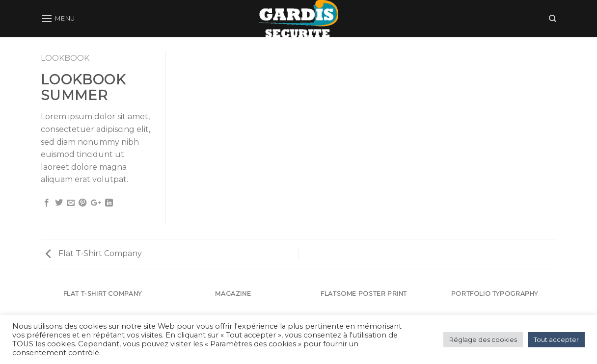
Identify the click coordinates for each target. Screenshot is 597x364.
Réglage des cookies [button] (483, 339)
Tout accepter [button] (556, 339)
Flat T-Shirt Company (94, 253)
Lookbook (65, 58)
